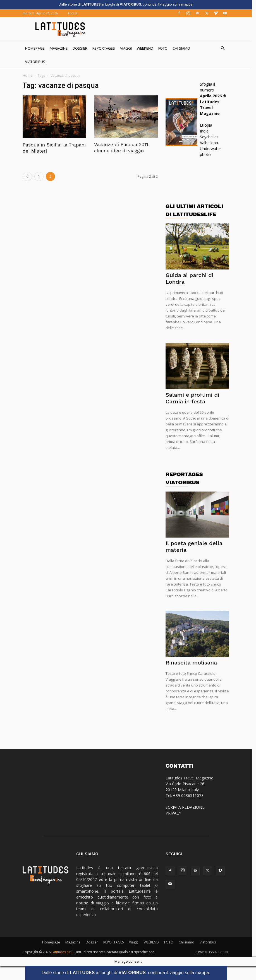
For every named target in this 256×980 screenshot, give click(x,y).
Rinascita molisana (193, 663)
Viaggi (128, 48)
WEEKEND (147, 48)
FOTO (165, 48)
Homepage (37, 48)
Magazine (61, 48)
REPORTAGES (106, 48)
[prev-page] (30, 176)
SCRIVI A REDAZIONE (187, 807)
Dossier (82, 48)
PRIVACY (176, 813)
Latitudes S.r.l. (64, 952)
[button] (225, 48)
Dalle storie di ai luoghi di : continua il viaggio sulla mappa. (128, 973)
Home (30, 75)
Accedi (75, 13)
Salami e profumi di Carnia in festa (195, 398)
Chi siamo (184, 48)
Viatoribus (37, 62)
